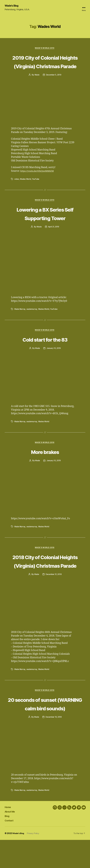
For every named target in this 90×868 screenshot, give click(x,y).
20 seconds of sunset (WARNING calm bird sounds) (45, 727)
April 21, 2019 (54, 236)
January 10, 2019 (54, 358)
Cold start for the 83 (45, 349)
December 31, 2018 (54, 594)
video (17, 188)
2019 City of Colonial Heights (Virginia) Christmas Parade (45, 66)
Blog (8, 844)
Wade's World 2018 (45, 340)
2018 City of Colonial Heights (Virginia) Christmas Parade (45, 576)
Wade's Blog (13, 6)
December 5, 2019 (54, 84)
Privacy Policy (35, 861)
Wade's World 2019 (45, 49)
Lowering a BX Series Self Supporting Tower (45, 223)
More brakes (45, 462)
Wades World (26, 188)
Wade (37, 84)
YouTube (37, 188)
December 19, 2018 (54, 745)
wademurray (32, 319)
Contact (10, 848)
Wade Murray (20, 319)
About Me (11, 840)
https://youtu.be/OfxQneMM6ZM (39, 180)
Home (9, 835)
